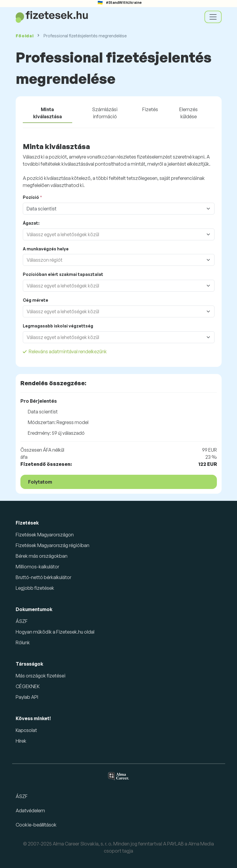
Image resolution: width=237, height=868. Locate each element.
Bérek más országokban (42, 556)
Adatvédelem (30, 811)
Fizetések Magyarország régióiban (53, 545)
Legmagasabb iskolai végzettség (58, 326)
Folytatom (40, 482)
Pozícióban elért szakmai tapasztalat (63, 274)
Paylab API (27, 697)
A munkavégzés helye (46, 249)
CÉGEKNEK (28, 686)
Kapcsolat (26, 730)
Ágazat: (31, 223)
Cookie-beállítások (36, 825)
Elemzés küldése (188, 113)
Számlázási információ (105, 113)
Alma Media (201, 844)
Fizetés (150, 109)
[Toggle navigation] (213, 17)
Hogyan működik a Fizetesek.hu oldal (55, 632)
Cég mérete (36, 300)
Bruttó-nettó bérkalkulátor (43, 577)
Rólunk (23, 642)
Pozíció (31, 197)
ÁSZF (22, 621)
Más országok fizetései (41, 676)
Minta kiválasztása (47, 113)
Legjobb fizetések (35, 588)
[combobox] (113, 234)
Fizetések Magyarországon (45, 535)
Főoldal (25, 36)
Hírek (21, 741)
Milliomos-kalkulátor (37, 567)
